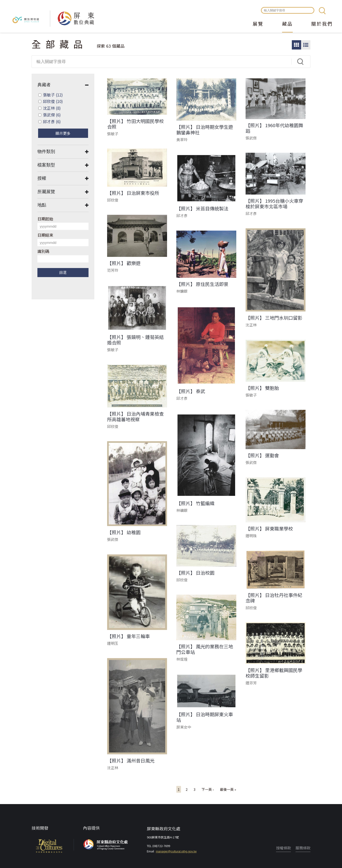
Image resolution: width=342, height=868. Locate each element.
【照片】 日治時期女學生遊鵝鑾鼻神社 (205, 130)
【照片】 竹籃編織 (195, 503)
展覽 (258, 24)
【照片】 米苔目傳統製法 (202, 209)
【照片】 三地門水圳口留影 (274, 318)
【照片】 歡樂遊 (124, 263)
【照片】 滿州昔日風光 (131, 761)
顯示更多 (63, 133)
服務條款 (303, 848)
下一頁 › (208, 789)
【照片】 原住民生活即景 (202, 284)
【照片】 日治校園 (195, 573)
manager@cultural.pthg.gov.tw (176, 851)
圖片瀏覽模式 (296, 45)
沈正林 (52, 108)
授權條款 (283, 848)
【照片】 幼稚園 (124, 532)
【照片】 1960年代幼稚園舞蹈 (274, 128)
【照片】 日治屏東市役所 (133, 193)
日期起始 (45, 219)
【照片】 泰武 (191, 391)
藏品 (287, 24)
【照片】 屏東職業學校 (269, 529)
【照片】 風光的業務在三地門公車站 (205, 649)
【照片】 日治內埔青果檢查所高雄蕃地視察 (135, 417)
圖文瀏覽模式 (306, 45)
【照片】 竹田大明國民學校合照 (135, 124)
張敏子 (53, 95)
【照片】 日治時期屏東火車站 (205, 717)
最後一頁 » (228, 789)
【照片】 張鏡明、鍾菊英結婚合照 (135, 340)
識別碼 (43, 251)
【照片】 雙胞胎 (262, 388)
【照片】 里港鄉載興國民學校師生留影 (274, 673)
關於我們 (322, 24)
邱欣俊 (53, 101)
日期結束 (45, 235)
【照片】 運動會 (262, 455)
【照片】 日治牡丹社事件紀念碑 (274, 598)
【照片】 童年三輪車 (128, 636)
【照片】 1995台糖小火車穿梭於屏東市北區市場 (274, 204)
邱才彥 (52, 121)
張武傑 (52, 115)
